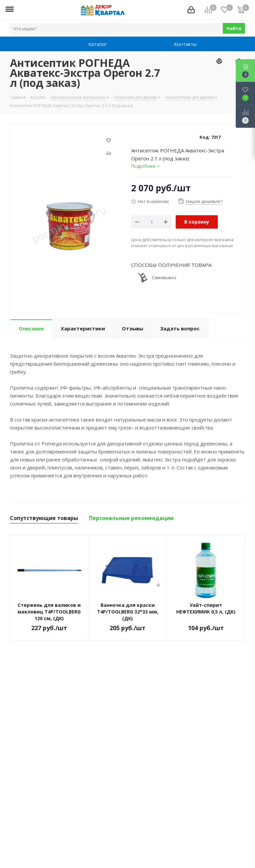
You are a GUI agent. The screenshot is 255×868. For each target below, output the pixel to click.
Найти (234, 28)
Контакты (176, 44)
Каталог (91, 44)
